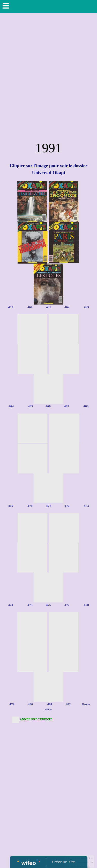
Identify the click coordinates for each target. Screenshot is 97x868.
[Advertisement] (48, 87)
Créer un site (63, 862)
